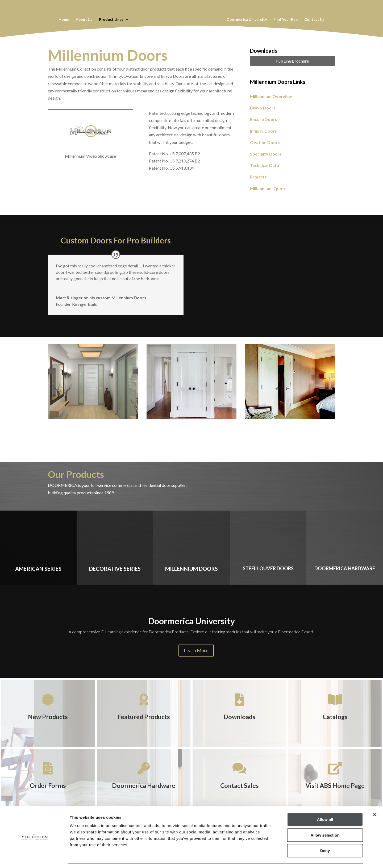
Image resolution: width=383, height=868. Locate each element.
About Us (84, 20)
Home (64, 20)
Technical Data (265, 165)
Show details (279, 857)
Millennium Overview (271, 96)
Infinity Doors (263, 131)
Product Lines (111, 20)
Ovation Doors (265, 142)
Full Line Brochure (292, 61)
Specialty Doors (266, 154)
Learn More (196, 650)
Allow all (325, 803)
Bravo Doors (263, 108)
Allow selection (325, 819)
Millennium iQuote (268, 188)
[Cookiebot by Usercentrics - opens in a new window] (34, 858)
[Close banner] (375, 798)
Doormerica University (247, 20)
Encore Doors (264, 119)
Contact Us (315, 20)
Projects (258, 177)
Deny (325, 834)
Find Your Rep (286, 20)
